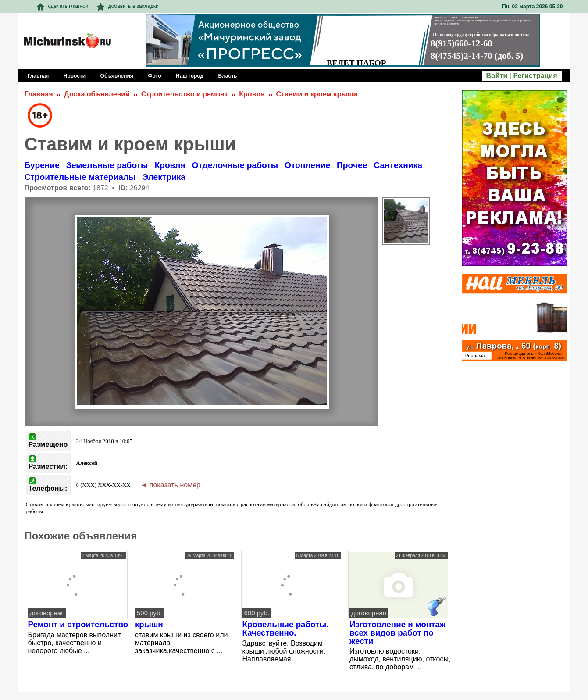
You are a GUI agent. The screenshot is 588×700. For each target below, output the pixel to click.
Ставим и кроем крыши (317, 94)
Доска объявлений (97, 94)
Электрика (164, 177)
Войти (497, 76)
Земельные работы (107, 165)
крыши (149, 624)
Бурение (42, 165)
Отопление (307, 165)
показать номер (175, 485)
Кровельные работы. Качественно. (286, 629)
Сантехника (398, 165)
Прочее (352, 165)
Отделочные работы (235, 165)
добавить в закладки (128, 6)
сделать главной (62, 6)
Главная (39, 94)
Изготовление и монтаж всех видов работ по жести (397, 632)
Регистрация (535, 76)
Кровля (252, 94)
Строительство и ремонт (185, 94)
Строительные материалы (80, 177)
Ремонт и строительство (78, 624)
